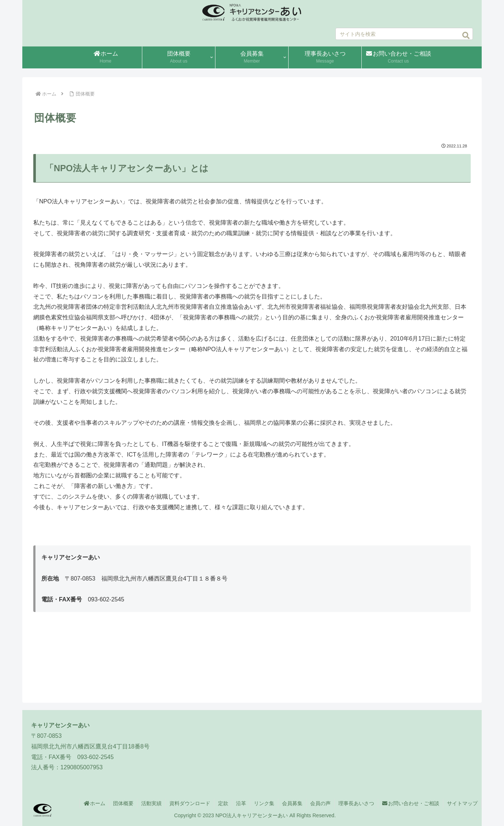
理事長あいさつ (356, 803)
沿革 (241, 803)
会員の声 (320, 803)
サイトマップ (462, 803)
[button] (466, 35)
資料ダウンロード (190, 803)
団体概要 (123, 803)
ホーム (94, 803)
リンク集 (264, 803)
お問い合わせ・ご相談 (411, 803)
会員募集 (292, 803)
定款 (223, 803)
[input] (404, 34)
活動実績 (151, 803)
